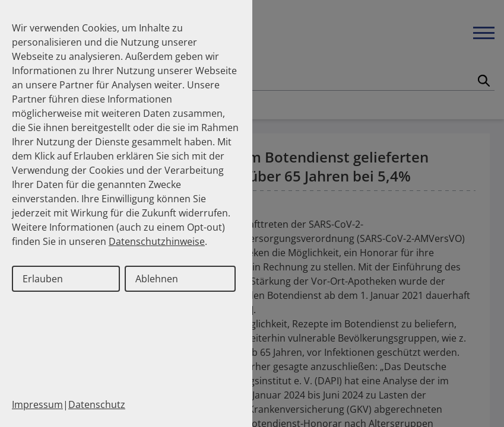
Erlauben (43, 279)
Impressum (37, 404)
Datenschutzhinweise (157, 241)
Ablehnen (157, 279)
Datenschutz (97, 404)
